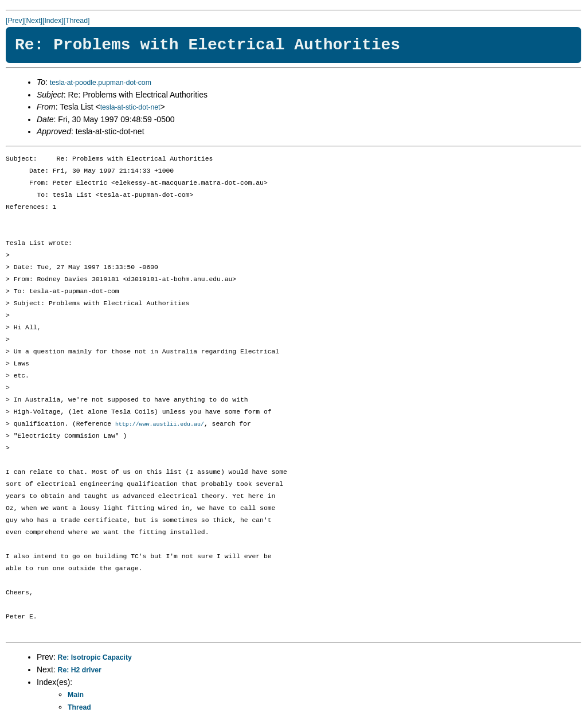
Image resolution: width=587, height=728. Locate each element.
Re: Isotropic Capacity (95, 658)
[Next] (33, 21)
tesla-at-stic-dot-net (130, 107)
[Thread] (77, 21)
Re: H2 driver (80, 671)
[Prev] (15, 21)
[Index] (53, 21)
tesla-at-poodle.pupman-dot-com (101, 83)
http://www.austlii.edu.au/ (160, 425)
